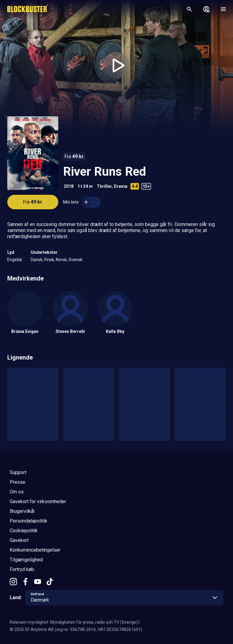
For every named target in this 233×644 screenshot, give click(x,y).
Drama (121, 186)
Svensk (76, 260)
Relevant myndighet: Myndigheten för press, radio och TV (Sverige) (74, 622)
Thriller (104, 186)
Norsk (61, 260)
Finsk (49, 260)
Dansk (37, 260)
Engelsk (15, 260)
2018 (69, 186)
